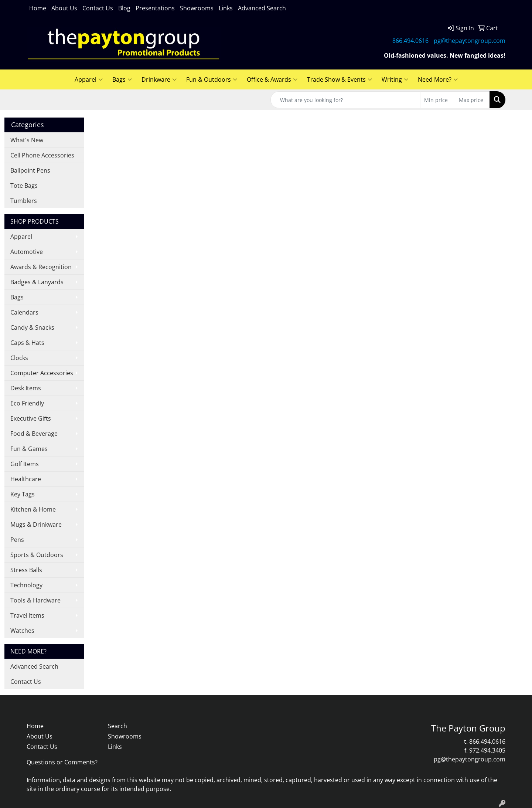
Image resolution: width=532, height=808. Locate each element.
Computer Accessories (42, 373)
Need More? (438, 79)
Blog (124, 8)
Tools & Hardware (35, 600)
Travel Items (27, 615)
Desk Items (26, 388)
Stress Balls (26, 570)
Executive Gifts (31, 418)
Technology (26, 585)
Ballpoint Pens (30, 170)
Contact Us (98, 8)
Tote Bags (24, 186)
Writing (395, 79)
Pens (17, 540)
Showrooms (197, 8)
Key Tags (23, 494)
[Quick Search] (345, 100)
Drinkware (159, 79)
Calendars (24, 312)
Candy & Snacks (32, 327)
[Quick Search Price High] (472, 100)
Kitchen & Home (33, 509)
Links (226, 8)
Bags (122, 79)
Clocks (19, 358)
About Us (64, 8)
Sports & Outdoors (37, 555)
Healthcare (26, 479)
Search (117, 726)
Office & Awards (272, 79)
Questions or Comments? (62, 762)
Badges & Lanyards (37, 282)
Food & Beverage (34, 434)
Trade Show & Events (340, 79)
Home (38, 8)
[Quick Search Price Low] (438, 100)
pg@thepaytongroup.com (470, 41)
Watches (22, 631)
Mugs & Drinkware (36, 524)
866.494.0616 (410, 41)
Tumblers (24, 201)
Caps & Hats (27, 343)
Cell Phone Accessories (42, 155)
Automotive (27, 252)
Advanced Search (262, 8)
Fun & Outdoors (212, 79)
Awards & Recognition (41, 267)
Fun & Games (29, 449)
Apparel (89, 79)
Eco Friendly (27, 403)
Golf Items (25, 464)
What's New (27, 140)
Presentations (155, 8)
